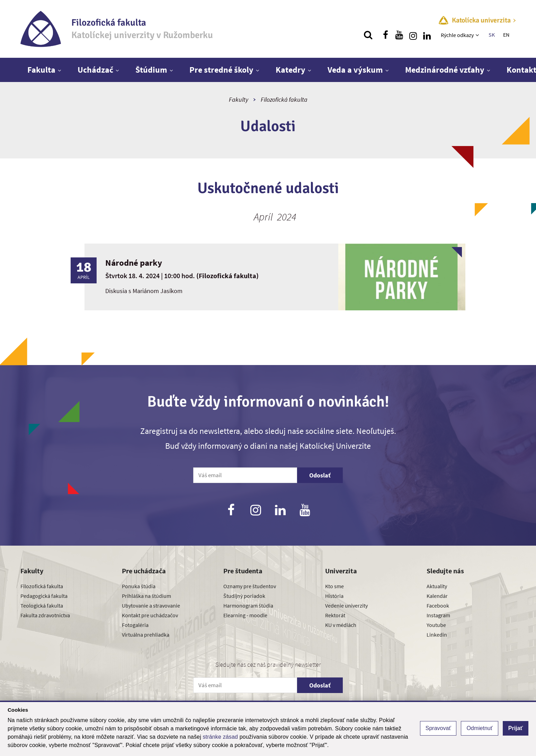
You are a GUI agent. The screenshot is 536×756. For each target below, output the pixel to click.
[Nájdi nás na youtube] (399, 35)
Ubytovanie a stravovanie (151, 605)
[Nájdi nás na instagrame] (413, 35)
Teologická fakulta (42, 605)
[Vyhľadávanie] (368, 35)
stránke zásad (220, 737)
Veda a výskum (355, 70)
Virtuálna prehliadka (146, 635)
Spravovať (438, 728)
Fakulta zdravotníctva (45, 615)
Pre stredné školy (221, 70)
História (334, 596)
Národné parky (134, 263)
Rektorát (335, 615)
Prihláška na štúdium (146, 596)
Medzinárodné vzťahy (445, 70)
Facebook (438, 605)
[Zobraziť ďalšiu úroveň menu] (478, 35)
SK (492, 35)
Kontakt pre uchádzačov (150, 615)
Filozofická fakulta (284, 99)
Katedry (291, 70)
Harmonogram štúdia (248, 605)
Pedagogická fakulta (44, 596)
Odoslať (320, 475)
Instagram (438, 615)
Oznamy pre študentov (250, 586)
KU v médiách (341, 625)
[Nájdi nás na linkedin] (427, 35)
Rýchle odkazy (457, 35)
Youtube (436, 625)
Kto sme (334, 586)
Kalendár (437, 596)
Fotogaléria (135, 625)
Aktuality (437, 586)
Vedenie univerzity (346, 605)
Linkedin (437, 635)
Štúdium (151, 70)
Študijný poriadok (244, 596)
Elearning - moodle (245, 615)
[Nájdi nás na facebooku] (385, 35)
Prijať (516, 728)
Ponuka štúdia (139, 586)
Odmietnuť (479, 728)
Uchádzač (95, 70)
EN (506, 35)
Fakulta (41, 70)
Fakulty (239, 99)
